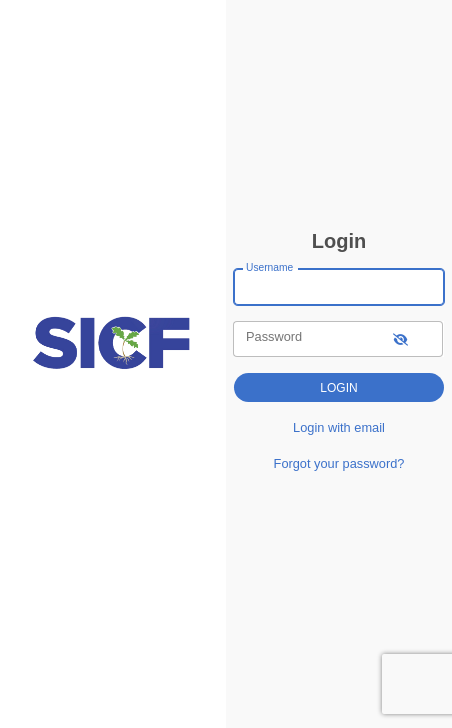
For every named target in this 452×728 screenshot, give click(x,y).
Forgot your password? (339, 463)
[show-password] (400, 338)
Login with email (339, 427)
